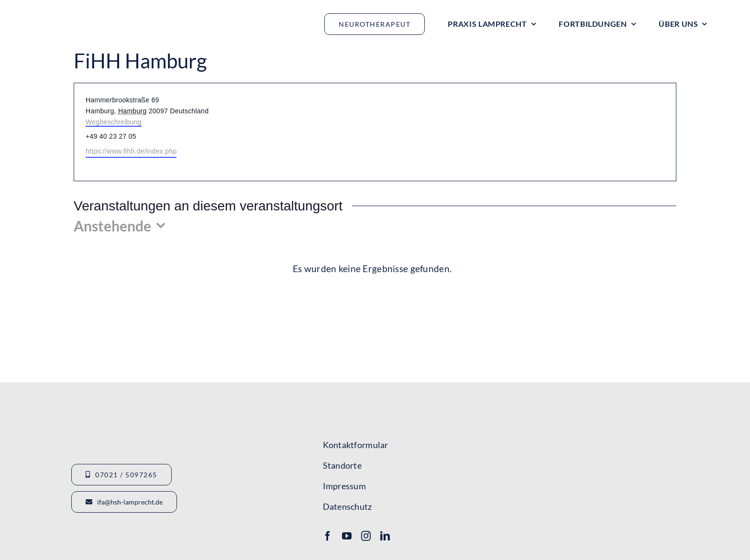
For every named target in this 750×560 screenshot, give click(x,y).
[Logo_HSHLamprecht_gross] (91, 12)
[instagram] (366, 536)
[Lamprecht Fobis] (611, 468)
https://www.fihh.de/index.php (131, 151)
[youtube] (347, 536)
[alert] (372, 269)
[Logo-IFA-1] (611, 430)
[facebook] (328, 536)
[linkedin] (385, 536)
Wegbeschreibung (114, 122)
